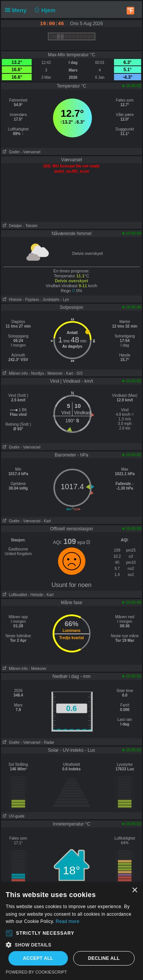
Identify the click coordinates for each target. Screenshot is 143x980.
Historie (11, 300)
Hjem (44, 10)
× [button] (134, 890)
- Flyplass (31, 300)
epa (84, 542)
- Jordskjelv (50, 300)
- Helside (36, 595)
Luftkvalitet (14, 595)
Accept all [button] (38, 958)
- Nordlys (36, 373)
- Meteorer (54, 373)
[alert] (71, 931)
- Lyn (65, 300)
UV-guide (13, 816)
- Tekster (30, 226)
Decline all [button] (104, 958)
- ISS (78, 373)
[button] (9, 933)
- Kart (68, 373)
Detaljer (12, 226)
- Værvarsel (31, 152)
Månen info (14, 373)
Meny (17, 10)
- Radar (48, 742)
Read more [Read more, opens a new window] (67, 921)
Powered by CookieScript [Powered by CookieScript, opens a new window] (36, 972)
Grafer (10, 152)
